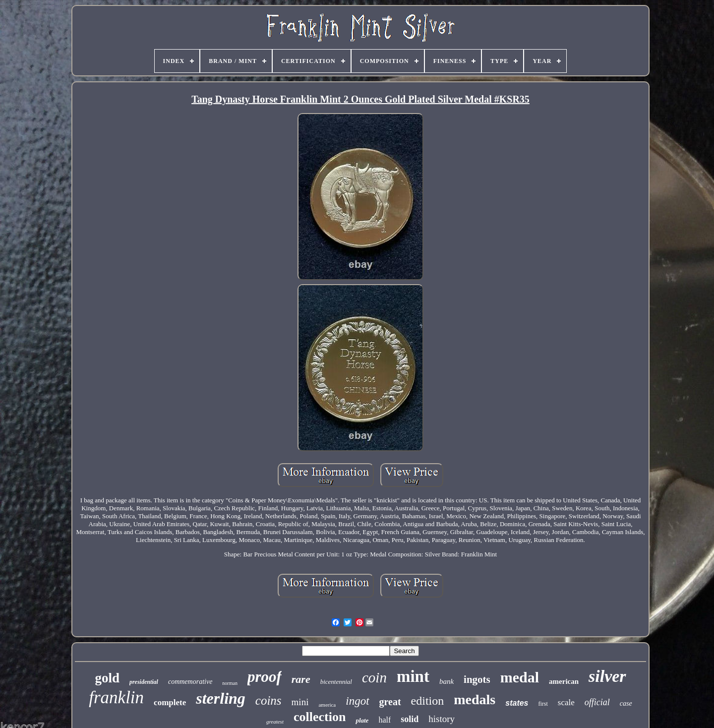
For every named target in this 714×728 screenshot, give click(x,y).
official (597, 702)
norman (230, 683)
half (385, 720)
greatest (275, 722)
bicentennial (336, 682)
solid (410, 719)
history (442, 719)
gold (107, 678)
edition (428, 701)
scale (566, 702)
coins (268, 700)
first (543, 704)
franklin (116, 698)
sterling (221, 698)
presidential (144, 682)
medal (520, 677)
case (626, 703)
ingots (477, 679)
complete (170, 702)
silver (607, 676)
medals (475, 699)
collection (320, 717)
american (564, 681)
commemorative (190, 682)
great (390, 702)
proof (265, 677)
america (327, 705)
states (517, 703)
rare (301, 679)
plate (362, 720)
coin (374, 677)
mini (300, 702)
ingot (357, 701)
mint (413, 676)
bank (446, 681)
